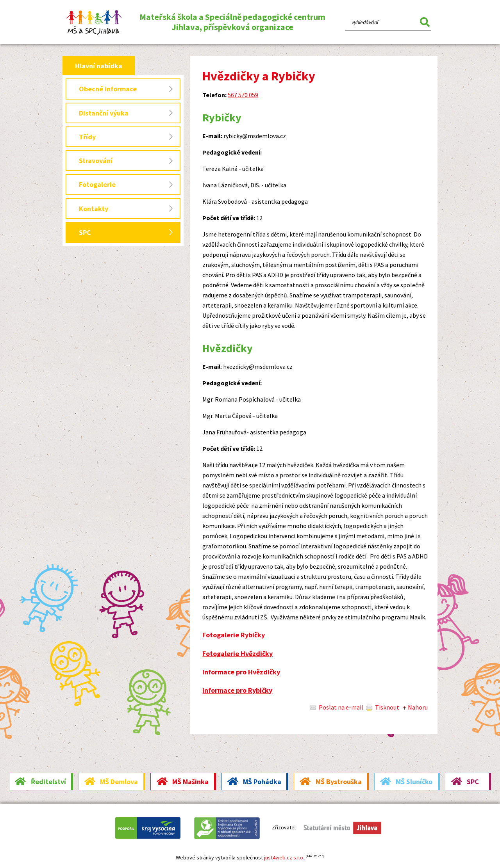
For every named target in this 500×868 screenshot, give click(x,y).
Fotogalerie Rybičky (234, 635)
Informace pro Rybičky (237, 690)
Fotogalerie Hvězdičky (237, 654)
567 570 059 (243, 95)
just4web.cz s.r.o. (284, 857)
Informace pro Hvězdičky (241, 672)
